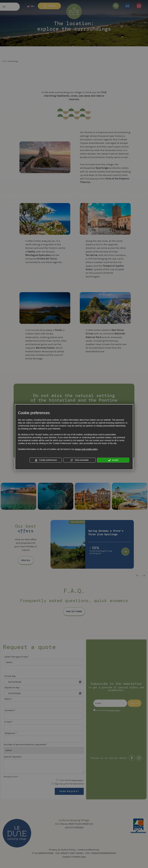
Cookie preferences (46, 460)
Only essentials (79, 460)
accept (113, 460)
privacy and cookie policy (86, 449)
